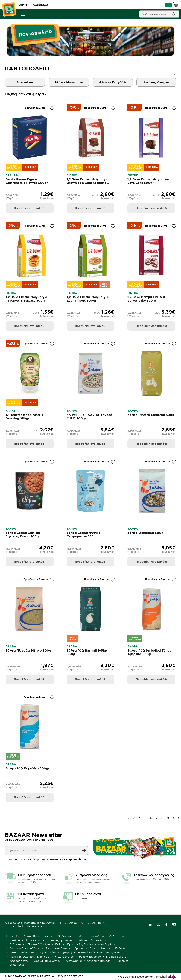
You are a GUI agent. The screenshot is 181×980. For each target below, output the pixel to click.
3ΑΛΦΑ (72, 411)
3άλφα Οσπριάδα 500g (145, 533)
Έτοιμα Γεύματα (116, 957)
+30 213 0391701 (74, 923)
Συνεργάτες (66, 957)
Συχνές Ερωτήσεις (61, 940)
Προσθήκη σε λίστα (34, 108)
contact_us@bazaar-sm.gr (30, 926)
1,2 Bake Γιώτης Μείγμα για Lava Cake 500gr (148, 181)
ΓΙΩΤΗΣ (72, 175)
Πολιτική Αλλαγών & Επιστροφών (31, 957)
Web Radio (17, 965)
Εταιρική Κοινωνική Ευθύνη (107, 948)
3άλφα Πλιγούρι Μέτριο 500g (28, 650)
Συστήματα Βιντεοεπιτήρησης (65, 948)
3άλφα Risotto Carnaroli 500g (151, 415)
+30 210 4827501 (97, 923)
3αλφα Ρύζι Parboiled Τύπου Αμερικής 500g (149, 652)
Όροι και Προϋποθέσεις (25, 948)
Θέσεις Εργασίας (90, 957)
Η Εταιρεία (12, 936)
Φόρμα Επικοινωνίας (47, 961)
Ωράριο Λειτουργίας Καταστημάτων (81, 936)
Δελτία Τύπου (118, 936)
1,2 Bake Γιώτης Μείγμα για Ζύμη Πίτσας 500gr (88, 299)
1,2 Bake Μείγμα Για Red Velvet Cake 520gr (146, 299)
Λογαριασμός (40, 5)
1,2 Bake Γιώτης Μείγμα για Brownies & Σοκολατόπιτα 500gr (88, 183)
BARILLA (12, 175)
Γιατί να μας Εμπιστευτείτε (27, 940)
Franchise (122, 961)
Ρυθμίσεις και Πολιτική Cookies (30, 944)
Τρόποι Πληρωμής (60, 953)
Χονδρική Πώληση (99, 961)
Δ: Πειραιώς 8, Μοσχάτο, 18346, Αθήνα (30, 923)
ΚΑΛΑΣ (11, 411)
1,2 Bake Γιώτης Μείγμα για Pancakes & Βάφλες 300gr (26, 299)
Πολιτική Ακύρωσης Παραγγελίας (99, 953)
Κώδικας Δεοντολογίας (93, 940)
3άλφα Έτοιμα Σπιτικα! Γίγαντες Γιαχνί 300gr (23, 534)
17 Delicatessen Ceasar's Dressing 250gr (24, 417)
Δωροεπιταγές (19, 961)
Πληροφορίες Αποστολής (26, 953)
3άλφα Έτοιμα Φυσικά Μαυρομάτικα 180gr (84, 534)
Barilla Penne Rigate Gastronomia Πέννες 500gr (27, 181)
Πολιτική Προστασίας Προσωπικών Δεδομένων (86, 944)
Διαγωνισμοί (74, 961)
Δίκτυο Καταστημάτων (38, 936)
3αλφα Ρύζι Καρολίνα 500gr (28, 768)
